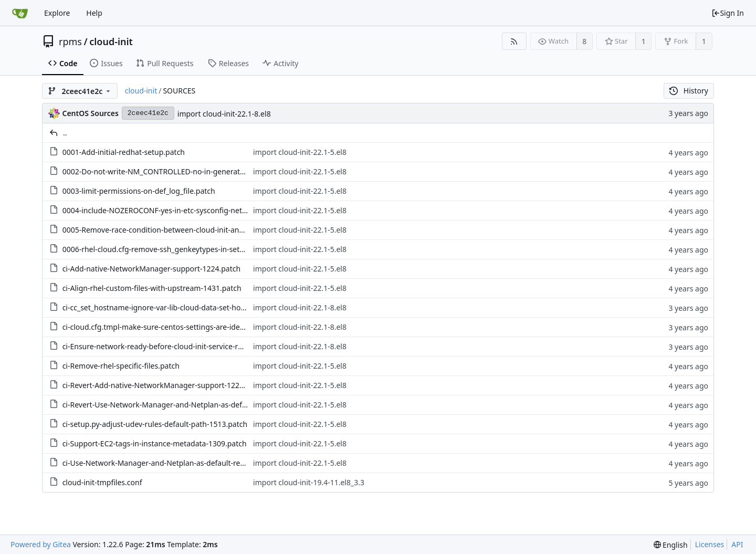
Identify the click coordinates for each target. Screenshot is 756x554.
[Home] (20, 13)
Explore (57, 13)
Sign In (728, 13)
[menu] (671, 545)
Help (94, 13)
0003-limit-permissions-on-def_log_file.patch (139, 191)
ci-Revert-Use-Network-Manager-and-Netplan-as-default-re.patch (174, 405)
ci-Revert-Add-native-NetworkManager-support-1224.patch (164, 385)
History (689, 91)
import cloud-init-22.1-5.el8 (300, 152)
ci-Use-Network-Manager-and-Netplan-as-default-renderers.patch (175, 463)
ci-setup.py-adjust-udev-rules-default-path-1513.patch (155, 424)
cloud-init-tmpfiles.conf (102, 482)
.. (65, 133)
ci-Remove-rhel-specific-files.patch (121, 366)
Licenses (710, 544)
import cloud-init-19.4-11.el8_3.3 (309, 482)
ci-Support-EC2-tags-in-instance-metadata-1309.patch (155, 443)
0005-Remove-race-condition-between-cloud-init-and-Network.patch (180, 230)
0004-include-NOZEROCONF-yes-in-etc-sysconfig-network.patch (172, 210)
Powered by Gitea (41, 544)
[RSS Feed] (514, 41)
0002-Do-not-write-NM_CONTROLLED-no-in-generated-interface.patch (183, 171)
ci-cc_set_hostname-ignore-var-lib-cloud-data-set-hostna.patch (170, 307)
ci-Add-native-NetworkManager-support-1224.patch (151, 269)
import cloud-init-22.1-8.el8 (224, 114)
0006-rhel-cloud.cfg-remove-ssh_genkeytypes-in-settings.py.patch (175, 249)
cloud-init (111, 41)
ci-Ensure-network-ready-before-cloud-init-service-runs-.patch (169, 346)
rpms (70, 41)
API (737, 544)
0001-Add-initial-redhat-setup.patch (124, 152)
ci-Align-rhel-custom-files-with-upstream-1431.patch (152, 288)
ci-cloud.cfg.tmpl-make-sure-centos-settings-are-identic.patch (168, 327)
